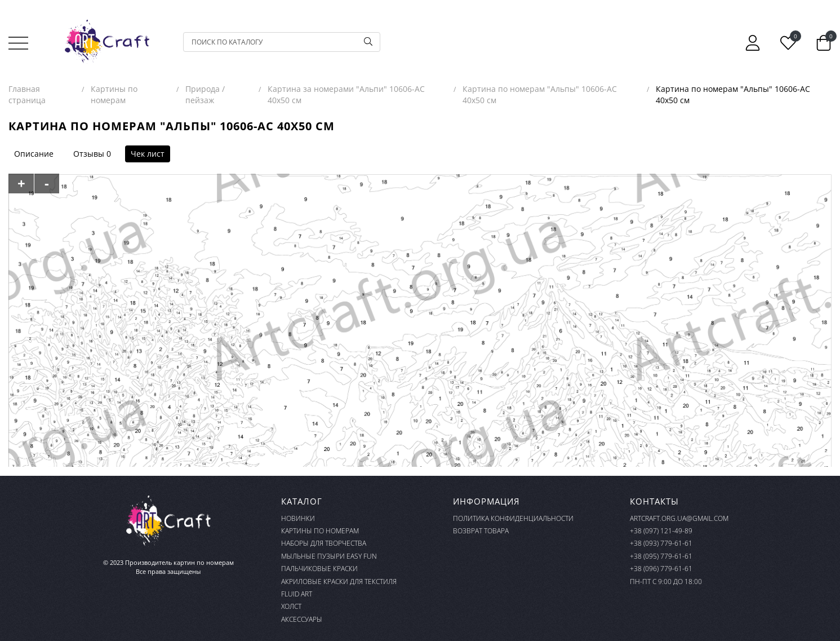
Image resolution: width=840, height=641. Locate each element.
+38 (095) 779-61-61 (661, 556)
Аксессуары (302, 619)
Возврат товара (481, 531)
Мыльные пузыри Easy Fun (329, 556)
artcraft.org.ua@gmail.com (679, 518)
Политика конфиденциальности (513, 518)
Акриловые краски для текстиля (339, 582)
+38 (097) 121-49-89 (661, 531)
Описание (34, 154)
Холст (291, 606)
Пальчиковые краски (319, 569)
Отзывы (89, 154)
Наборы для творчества (324, 543)
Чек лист (148, 154)
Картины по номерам (320, 531)
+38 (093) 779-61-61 (661, 543)
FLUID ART (297, 594)
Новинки (298, 518)
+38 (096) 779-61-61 (661, 569)
